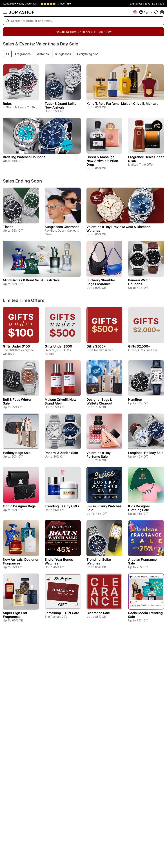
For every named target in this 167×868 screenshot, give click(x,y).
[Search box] (83, 21)
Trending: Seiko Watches (99, 561)
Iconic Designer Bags (19, 506)
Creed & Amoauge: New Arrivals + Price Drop (102, 161)
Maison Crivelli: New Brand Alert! (61, 401)
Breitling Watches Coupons (24, 157)
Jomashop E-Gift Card (62, 613)
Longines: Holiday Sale (146, 453)
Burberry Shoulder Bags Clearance (101, 282)
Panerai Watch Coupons (139, 282)
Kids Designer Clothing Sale (139, 508)
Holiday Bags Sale (17, 453)
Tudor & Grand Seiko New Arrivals (61, 106)
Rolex (7, 104)
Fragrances (23, 54)
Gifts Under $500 (58, 346)
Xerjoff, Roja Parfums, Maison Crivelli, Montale (123, 104)
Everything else (88, 54)
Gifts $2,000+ (139, 346)
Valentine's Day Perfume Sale (99, 455)
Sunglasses (63, 54)
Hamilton (135, 400)
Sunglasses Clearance (62, 227)
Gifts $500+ (96, 346)
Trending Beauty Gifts (62, 506)
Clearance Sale (98, 613)
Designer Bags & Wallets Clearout (99, 401)
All (7, 54)
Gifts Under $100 (16, 346)
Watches (43, 54)
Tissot (8, 227)
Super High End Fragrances (15, 615)
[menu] (5, 12)
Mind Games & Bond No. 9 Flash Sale (31, 280)
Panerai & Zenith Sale (61, 453)
